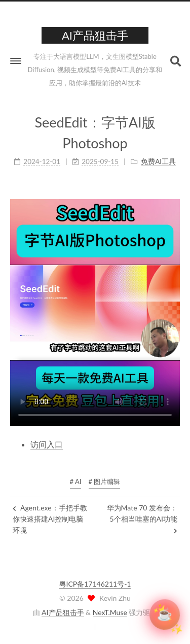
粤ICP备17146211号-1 (95, 584)
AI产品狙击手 (63, 612)
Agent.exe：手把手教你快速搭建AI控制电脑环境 (50, 519)
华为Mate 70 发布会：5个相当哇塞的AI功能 (142, 519)
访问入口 (47, 444)
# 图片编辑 (105, 481)
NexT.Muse (110, 612)
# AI (76, 481)
